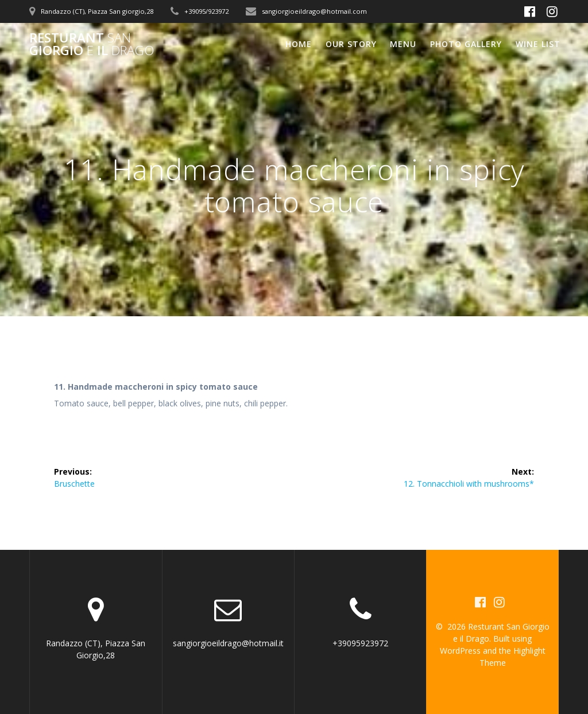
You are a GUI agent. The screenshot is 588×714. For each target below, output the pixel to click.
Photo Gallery (466, 44)
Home (299, 44)
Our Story (351, 44)
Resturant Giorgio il (92, 44)
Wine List (538, 44)
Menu (403, 44)
